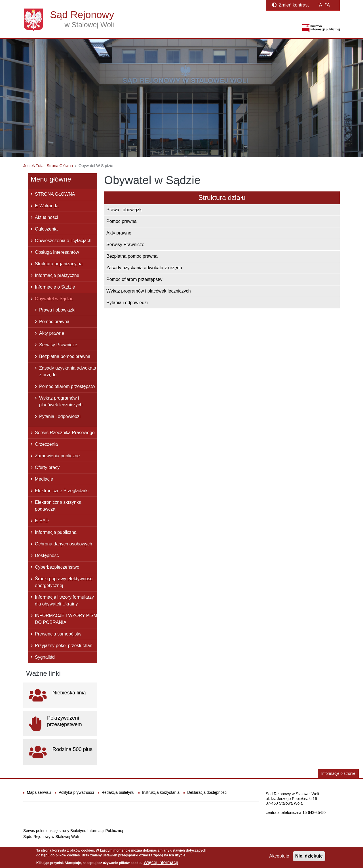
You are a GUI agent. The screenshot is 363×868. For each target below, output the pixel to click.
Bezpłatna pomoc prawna (132, 256)
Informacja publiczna (56, 532)
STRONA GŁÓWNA (55, 194)
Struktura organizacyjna (59, 264)
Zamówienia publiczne (57, 456)
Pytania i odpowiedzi (127, 303)
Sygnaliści (45, 657)
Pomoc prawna (122, 221)
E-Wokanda (47, 206)
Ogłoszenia (46, 229)
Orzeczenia (46, 444)
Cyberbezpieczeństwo (57, 567)
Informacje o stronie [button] (338, 774)
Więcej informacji (161, 862)
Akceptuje (279, 856)
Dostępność (47, 555)
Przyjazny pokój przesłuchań (64, 646)
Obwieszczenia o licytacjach (63, 241)
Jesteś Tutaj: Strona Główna (48, 166)
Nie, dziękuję (309, 856)
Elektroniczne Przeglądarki (62, 491)
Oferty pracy (47, 467)
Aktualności (47, 217)
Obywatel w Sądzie (54, 299)
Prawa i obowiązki (124, 210)
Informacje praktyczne (57, 275)
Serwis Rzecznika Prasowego (65, 433)
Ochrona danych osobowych (64, 544)
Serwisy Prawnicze (125, 245)
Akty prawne (119, 233)
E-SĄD (42, 521)
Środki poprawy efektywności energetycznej (64, 582)
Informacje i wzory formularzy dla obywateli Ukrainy (64, 601)
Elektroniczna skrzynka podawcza (58, 506)
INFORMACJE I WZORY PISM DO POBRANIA (66, 619)
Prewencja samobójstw (58, 634)
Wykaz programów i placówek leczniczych (149, 291)
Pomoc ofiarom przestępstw (134, 279)
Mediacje (44, 479)
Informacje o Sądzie (55, 287)
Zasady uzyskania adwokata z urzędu (144, 268)
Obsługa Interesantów (57, 252)
